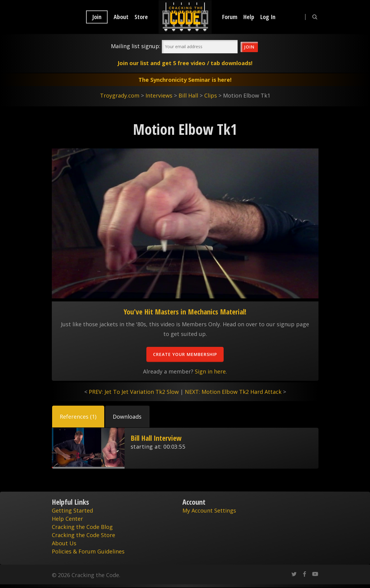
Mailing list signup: (136, 46)
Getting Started (72, 510)
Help (249, 17)
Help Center (67, 519)
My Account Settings (209, 510)
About (121, 17)
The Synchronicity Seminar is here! (185, 80)
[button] (78, 417)
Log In (268, 17)
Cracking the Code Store (83, 535)
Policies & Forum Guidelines (88, 551)
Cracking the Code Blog (82, 527)
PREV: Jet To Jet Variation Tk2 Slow (134, 392)
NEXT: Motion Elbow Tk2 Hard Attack (233, 392)
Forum (230, 17)
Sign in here (210, 371)
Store (141, 17)
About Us (64, 543)
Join (97, 17)
